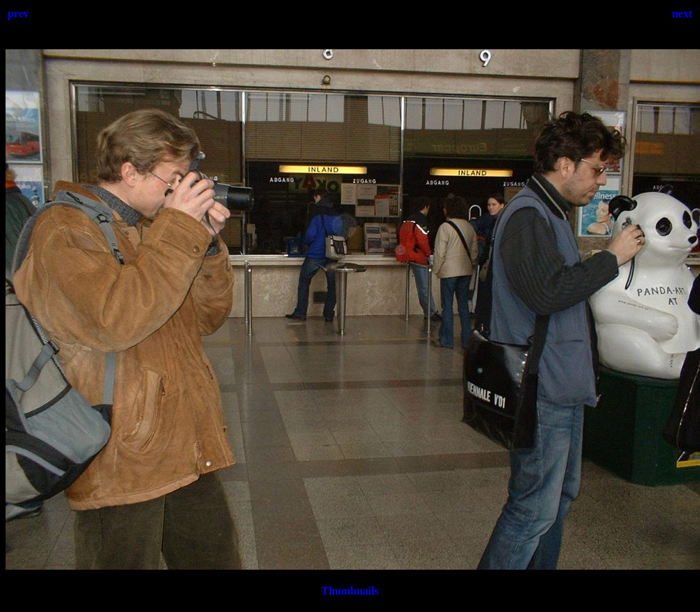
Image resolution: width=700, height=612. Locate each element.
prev (18, 14)
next (682, 14)
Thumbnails (350, 591)
